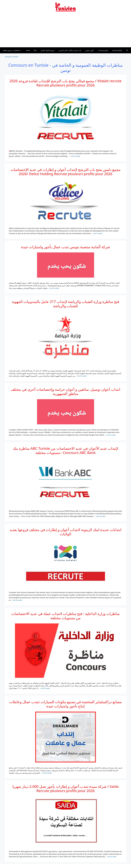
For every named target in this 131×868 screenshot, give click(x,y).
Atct (35, 50)
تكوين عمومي (89, 50)
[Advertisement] (66, 31)
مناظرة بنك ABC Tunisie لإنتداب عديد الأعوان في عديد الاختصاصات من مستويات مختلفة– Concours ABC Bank (66, 450)
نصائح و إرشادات (103, 50)
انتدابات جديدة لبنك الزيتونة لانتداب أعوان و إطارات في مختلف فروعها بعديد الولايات (65, 532)
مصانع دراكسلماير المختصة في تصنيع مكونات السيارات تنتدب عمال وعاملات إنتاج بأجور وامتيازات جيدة (65, 704)
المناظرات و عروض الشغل (14, 50)
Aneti (28, 50)
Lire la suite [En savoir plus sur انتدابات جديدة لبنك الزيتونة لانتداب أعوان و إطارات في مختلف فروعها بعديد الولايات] (17, 600)
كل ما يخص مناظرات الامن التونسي (70, 50)
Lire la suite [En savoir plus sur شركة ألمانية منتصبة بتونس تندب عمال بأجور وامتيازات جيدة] (54, 288)
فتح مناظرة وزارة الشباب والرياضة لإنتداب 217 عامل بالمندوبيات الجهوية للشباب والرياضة (66, 304)
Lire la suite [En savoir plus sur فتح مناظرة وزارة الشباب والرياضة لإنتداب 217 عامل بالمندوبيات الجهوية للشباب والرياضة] (82, 376)
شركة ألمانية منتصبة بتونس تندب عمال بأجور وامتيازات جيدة (65, 247)
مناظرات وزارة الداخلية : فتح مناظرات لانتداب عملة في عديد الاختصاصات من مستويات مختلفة (65, 616)
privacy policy (117, 50)
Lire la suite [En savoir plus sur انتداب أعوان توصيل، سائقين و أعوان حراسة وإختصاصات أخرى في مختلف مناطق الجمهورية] (111, 435)
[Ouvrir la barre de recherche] (127, 50)
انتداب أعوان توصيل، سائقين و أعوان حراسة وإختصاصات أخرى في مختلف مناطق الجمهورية (65, 391)
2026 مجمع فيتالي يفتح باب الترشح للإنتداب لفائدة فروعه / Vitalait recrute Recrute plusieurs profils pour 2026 (66, 83)
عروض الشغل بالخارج (48, 50)
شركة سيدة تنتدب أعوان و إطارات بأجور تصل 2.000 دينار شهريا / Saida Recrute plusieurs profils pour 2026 (66, 789)
